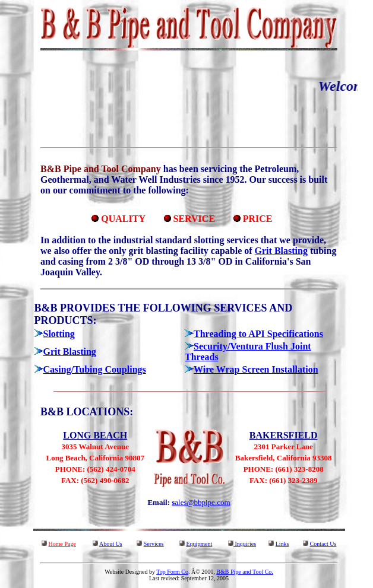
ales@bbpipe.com (202, 502)
